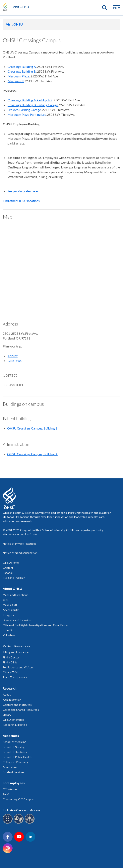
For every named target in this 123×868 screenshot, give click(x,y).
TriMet (13, 356)
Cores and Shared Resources (21, 710)
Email (6, 794)
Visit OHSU (21, 7)
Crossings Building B (22, 71)
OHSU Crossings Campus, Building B (32, 428)
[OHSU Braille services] (8, 823)
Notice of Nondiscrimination (20, 553)
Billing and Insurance (16, 652)
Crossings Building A (22, 67)
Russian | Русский (14, 578)
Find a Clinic (10, 662)
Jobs (6, 600)
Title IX (7, 630)
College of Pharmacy (16, 762)
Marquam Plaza (18, 76)
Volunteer (9, 635)
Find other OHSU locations (21, 201)
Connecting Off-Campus (18, 799)
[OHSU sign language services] (19, 823)
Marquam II (16, 81)
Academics (11, 736)
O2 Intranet (10, 789)
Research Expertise (15, 725)
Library (7, 715)
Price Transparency (15, 677)
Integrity (8, 615)
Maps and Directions (16, 595)
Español (8, 573)
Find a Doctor (11, 657)
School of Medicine (15, 742)
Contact (8, 568)
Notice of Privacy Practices (20, 544)
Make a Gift (10, 605)
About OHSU (12, 588)
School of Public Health (17, 757)
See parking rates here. (23, 191)
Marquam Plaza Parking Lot (27, 114)
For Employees (14, 783)
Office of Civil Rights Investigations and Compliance (35, 625)
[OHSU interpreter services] (30, 823)
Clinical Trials (11, 672)
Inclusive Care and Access (22, 810)
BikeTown (15, 361)
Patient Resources (16, 646)
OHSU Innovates (13, 720)
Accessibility (11, 610)
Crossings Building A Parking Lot (30, 100)
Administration (12, 700)
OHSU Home (11, 563)
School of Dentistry (15, 752)
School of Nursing (14, 747)
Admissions (10, 767)
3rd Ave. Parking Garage (24, 110)
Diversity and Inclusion (17, 620)
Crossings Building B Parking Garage (33, 105)
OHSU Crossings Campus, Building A (32, 454)
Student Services (14, 772)
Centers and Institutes (17, 705)
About (7, 694)
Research (10, 688)
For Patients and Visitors (18, 667)
